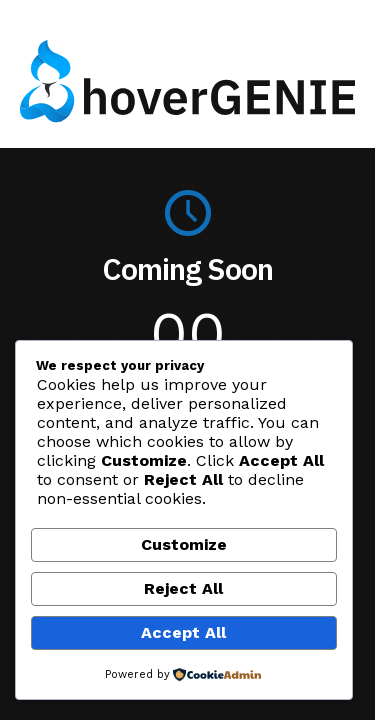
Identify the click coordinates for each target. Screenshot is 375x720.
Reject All (183, 588)
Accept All (183, 632)
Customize (184, 544)
